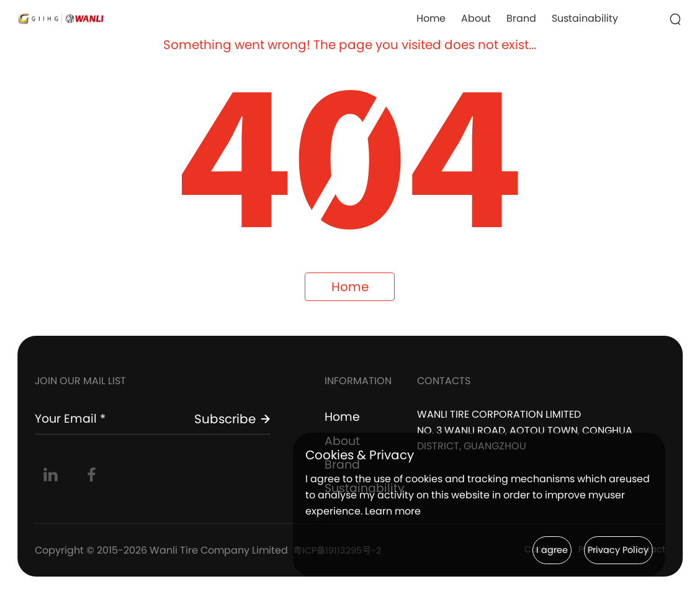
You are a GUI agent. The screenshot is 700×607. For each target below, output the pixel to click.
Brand (521, 18)
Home (431, 18)
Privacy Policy (604, 550)
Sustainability (585, 18)
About (476, 18)
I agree (512, 550)
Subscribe (232, 425)
